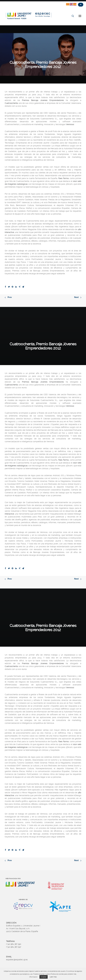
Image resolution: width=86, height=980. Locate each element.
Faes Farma (63, 178)
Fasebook (7, 2)
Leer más (53, 977)
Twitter (2, 2)
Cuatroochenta (11, 103)
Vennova (70, 124)
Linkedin (17, 2)
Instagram (12, 2)
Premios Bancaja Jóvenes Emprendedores (43, 100)
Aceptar (44, 977)
